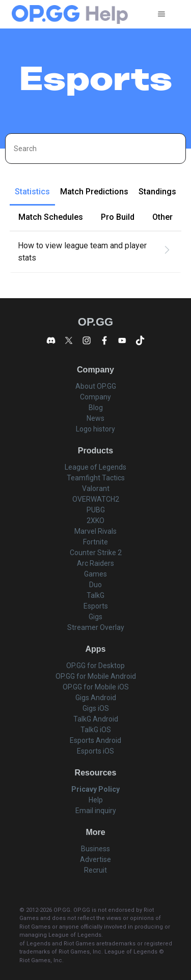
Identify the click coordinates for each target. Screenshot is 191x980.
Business (95, 849)
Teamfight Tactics (96, 478)
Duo (95, 585)
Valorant (96, 488)
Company (95, 397)
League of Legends (95, 467)
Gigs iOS (96, 708)
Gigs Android (96, 698)
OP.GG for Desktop (95, 666)
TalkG (95, 595)
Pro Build (118, 217)
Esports (96, 606)
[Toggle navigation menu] (161, 14)
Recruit (95, 870)
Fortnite (95, 542)
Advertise (95, 859)
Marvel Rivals (95, 531)
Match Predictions (94, 192)
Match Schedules (51, 217)
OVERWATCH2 (96, 499)
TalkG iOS (96, 730)
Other (162, 217)
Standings (157, 192)
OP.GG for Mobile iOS (96, 687)
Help (96, 800)
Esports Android (95, 740)
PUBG (96, 510)
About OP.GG (96, 386)
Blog (96, 408)
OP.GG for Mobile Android (96, 676)
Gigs (95, 617)
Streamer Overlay (96, 627)
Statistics (32, 192)
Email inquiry (96, 811)
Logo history (95, 429)
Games (95, 574)
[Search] (95, 149)
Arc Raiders (95, 563)
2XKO (95, 521)
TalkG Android (96, 719)
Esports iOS (95, 751)
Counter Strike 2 (96, 553)
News (95, 418)
